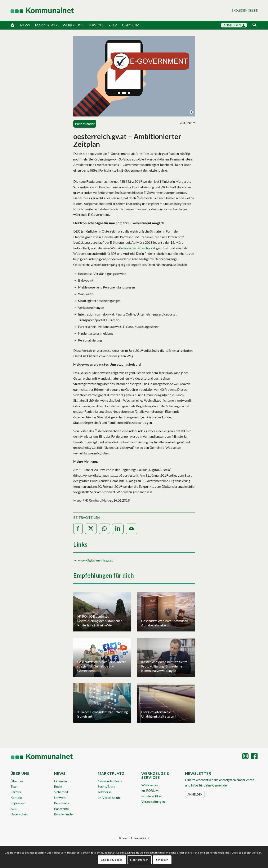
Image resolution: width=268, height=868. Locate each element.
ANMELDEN (234, 25)
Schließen (162, 860)
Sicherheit (61, 792)
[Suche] (254, 25)
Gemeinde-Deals (110, 781)
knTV (113, 25)
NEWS (25, 25)
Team (14, 786)
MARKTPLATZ (46, 25)
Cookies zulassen (112, 860)
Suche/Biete (106, 786)
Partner (16, 792)
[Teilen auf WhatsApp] (104, 529)
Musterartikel (151, 796)
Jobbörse (105, 792)
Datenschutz (20, 814)
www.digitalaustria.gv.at (95, 560)
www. (139, 248)
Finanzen (60, 781)
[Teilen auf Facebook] (78, 529)
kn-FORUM (131, 25)
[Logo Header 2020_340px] (37, 10)
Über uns (17, 781)
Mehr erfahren (139, 860)
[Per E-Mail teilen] (131, 529)
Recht (58, 786)
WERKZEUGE (73, 25)
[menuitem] (254, 25)
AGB (14, 809)
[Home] (13, 25)
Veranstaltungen (153, 801)
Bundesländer (64, 814)
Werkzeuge (150, 785)
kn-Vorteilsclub (109, 797)
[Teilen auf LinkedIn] (118, 529)
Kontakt (16, 797)
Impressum (18, 803)
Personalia (62, 803)
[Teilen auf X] (91, 529)
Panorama (61, 809)
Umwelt (60, 797)
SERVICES (96, 25)
